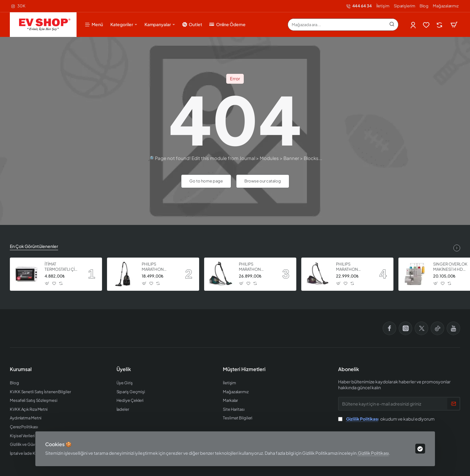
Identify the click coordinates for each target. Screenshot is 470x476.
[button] (47, 284)
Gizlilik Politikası (373, 453)
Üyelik (124, 369)
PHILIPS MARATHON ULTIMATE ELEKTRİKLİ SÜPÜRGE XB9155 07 (353, 267)
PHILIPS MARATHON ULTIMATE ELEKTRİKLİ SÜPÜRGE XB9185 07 (256, 267)
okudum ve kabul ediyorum (386, 419)
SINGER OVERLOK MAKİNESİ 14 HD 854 (450, 267)
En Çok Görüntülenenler (34, 246)
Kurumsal (21, 369)
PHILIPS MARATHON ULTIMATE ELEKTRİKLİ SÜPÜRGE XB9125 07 (158, 267)
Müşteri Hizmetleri (244, 369)
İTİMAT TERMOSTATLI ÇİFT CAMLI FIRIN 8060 (62, 267)
